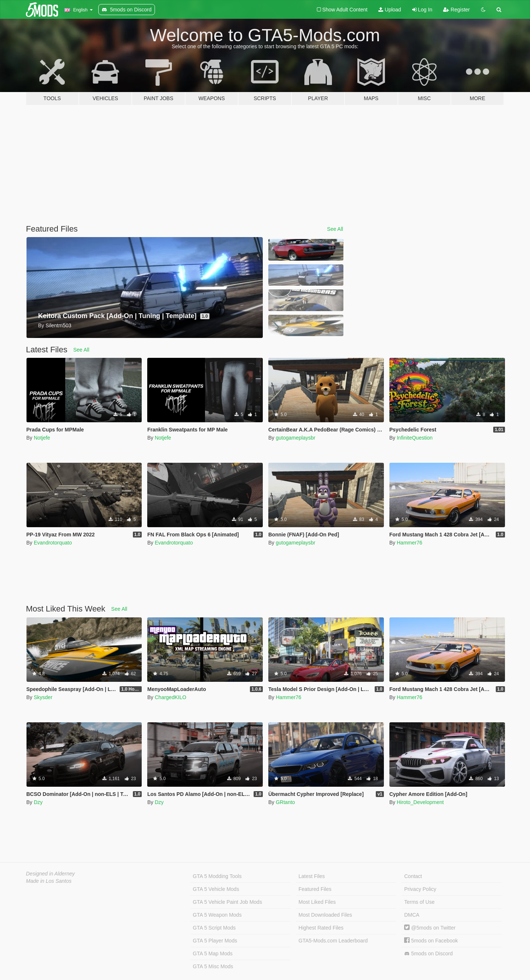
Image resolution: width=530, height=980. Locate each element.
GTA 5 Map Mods (213, 953)
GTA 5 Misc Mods (213, 966)
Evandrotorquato (53, 543)
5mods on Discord (428, 954)
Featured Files (315, 889)
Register (456, 10)
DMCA (412, 915)
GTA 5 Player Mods (215, 941)
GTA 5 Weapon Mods (217, 915)
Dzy (38, 802)
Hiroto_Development (420, 802)
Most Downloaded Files (325, 915)
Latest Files (312, 876)
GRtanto (285, 802)
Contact (413, 876)
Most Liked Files (317, 902)
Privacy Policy (420, 889)
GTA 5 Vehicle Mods (216, 889)
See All (335, 229)
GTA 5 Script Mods (214, 928)
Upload (390, 10)
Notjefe (42, 438)
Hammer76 (409, 543)
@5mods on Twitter (430, 928)
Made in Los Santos (49, 881)
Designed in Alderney (51, 874)
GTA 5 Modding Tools (217, 876)
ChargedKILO (170, 697)
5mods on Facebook (431, 941)
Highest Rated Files (321, 928)
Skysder (43, 697)
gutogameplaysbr (295, 438)
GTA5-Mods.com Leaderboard (333, 941)
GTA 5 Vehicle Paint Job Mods (227, 902)
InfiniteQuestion (415, 438)
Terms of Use (419, 902)
